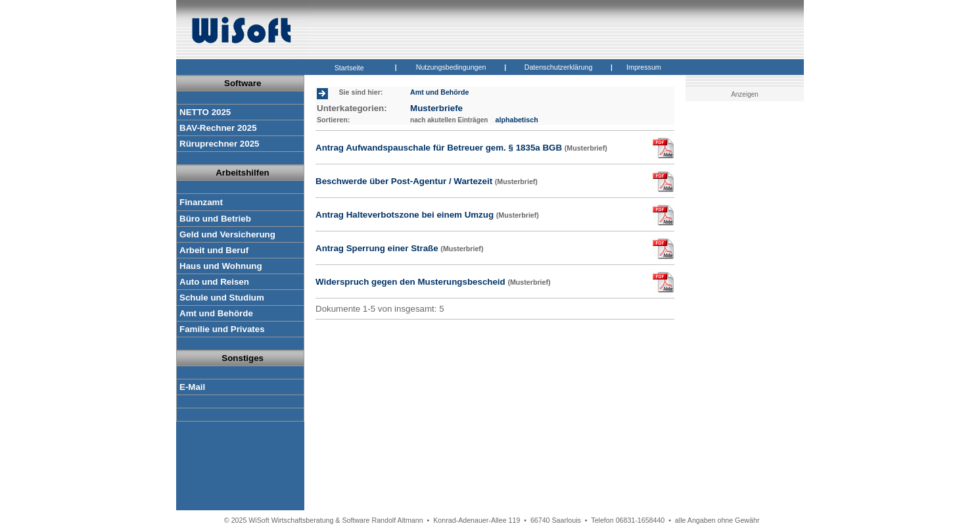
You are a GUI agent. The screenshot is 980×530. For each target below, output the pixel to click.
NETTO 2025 (205, 112)
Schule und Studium (222, 298)
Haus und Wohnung (221, 266)
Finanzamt (201, 202)
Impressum (644, 67)
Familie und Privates (222, 329)
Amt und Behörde (216, 313)
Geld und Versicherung (227, 234)
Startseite (349, 68)
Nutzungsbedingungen (451, 67)
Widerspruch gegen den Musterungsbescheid (433, 282)
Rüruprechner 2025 (219, 144)
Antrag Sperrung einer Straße (399, 248)
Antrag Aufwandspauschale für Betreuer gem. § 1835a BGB (461, 148)
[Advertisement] (747, 312)
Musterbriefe (436, 108)
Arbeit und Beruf (214, 250)
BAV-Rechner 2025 (218, 128)
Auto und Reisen (214, 282)
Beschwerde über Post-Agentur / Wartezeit (427, 181)
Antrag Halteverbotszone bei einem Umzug (427, 215)
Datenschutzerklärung (559, 67)
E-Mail (192, 387)
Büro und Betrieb (215, 219)
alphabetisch (517, 120)
